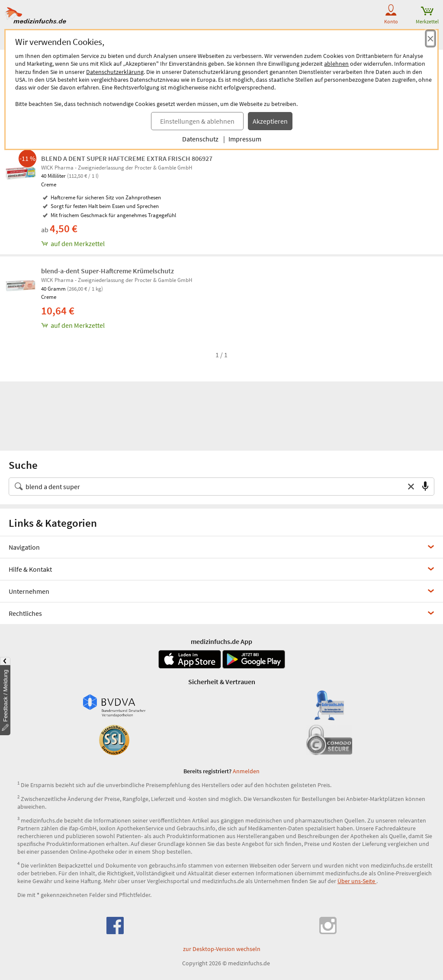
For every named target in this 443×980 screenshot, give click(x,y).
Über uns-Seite (357, 881)
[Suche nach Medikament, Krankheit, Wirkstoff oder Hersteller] (213, 487)
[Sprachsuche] (425, 487)
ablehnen (336, 64)
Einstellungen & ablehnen (197, 121)
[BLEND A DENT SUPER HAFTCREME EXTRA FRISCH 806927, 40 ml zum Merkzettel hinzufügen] (240, 243)
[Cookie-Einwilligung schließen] (430, 38)
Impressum (245, 139)
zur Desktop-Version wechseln (222, 949)
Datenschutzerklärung (115, 72)
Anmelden (246, 771)
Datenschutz (200, 139)
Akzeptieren (270, 121)
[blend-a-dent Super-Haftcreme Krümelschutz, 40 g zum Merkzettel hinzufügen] (240, 325)
